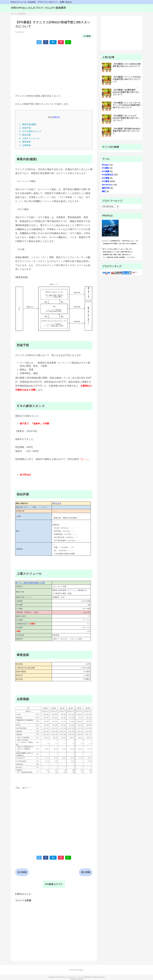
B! (53, 42)
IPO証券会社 (108, 175)
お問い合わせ (66, 2)
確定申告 (106, 188)
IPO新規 (87, 36)
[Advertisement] (54, 65)
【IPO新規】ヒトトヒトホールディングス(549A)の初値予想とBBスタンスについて (127, 105)
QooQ (81, 979)
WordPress (107, 185)
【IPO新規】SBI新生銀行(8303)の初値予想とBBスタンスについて (126, 92)
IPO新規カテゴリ (54, 884)
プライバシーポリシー (48, 2)
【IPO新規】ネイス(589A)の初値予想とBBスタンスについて (127, 65)
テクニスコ (57, 503)
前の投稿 (86, 872)
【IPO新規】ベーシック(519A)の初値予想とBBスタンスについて (127, 79)
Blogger (106, 165)
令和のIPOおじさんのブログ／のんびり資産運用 (38, 8)
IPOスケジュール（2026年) (23, 2)
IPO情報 (106, 178)
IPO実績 (106, 171)
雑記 (104, 191)
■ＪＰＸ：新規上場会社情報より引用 (30, 583)
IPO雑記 (106, 168)
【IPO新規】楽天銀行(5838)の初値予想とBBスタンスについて (126, 131)
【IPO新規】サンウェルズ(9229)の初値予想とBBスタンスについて (126, 118)
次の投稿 (22, 872)
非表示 (56, 117)
